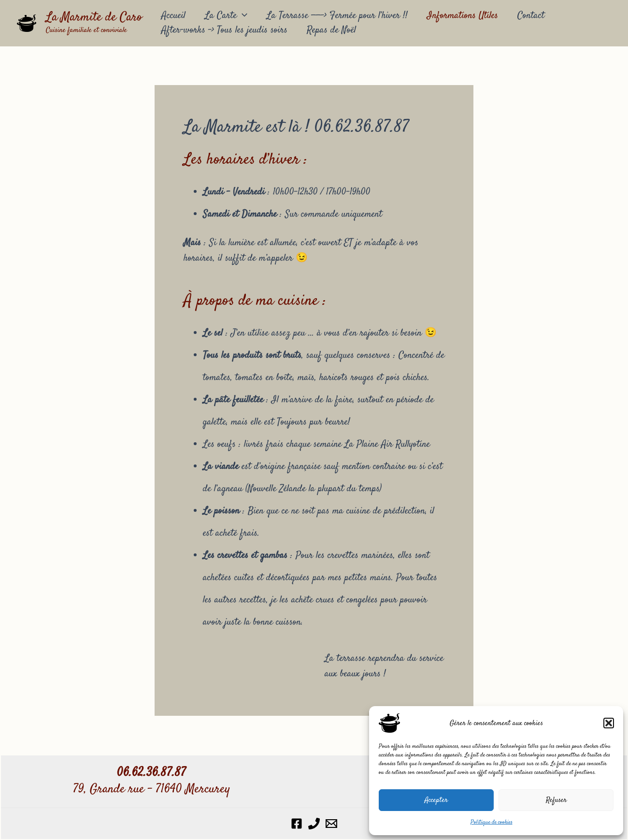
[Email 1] (331, 824)
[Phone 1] (314, 824)
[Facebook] (297, 824)
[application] (242, 16)
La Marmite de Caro (94, 18)
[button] (609, 723)
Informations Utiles (463, 16)
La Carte (226, 16)
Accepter (436, 800)
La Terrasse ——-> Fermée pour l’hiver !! (337, 16)
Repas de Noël (331, 30)
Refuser (556, 800)
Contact (531, 16)
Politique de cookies (492, 822)
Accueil (173, 16)
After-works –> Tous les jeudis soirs (224, 30)
